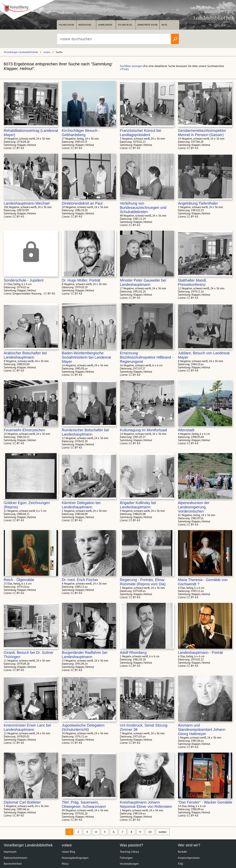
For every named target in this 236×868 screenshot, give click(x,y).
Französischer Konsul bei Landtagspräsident (141, 133)
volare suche (66, 25)
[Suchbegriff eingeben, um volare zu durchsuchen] (114, 39)
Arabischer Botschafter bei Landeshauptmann (25, 355)
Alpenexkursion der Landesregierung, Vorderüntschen (194, 507)
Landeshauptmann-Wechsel (27, 203)
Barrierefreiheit (13, 864)
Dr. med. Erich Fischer (80, 580)
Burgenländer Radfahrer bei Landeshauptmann (85, 655)
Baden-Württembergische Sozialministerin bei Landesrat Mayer (86, 357)
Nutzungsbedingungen (75, 858)
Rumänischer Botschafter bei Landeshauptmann (85, 432)
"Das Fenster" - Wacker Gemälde (205, 802)
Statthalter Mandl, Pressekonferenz (192, 282)
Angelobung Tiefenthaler (198, 203)
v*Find (124, 69)
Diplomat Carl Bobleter (22, 802)
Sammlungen (105, 25)
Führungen (126, 858)
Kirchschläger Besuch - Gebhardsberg (81, 133)
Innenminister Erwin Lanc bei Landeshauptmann (27, 727)
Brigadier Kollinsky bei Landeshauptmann (138, 505)
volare (47, 52)
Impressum (10, 852)
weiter (163, 832)
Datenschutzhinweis (15, 858)
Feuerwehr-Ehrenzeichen (24, 430)
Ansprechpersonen (189, 858)
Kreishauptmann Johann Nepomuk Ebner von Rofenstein (146, 804)
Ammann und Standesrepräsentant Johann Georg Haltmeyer (202, 730)
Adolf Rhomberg (133, 653)
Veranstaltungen (129, 864)
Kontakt (182, 852)
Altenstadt (186, 430)
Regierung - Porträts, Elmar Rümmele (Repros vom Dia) (143, 582)
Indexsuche (85, 25)
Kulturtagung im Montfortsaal (143, 430)
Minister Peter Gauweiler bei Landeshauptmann (143, 282)
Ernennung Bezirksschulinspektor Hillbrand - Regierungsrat (147, 357)
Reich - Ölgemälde (19, 580)
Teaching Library (129, 852)
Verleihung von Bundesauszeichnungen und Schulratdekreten (143, 208)
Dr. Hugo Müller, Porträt (81, 280)
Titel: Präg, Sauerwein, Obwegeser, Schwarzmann (84, 804)
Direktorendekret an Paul (82, 203)
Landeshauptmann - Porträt (200, 653)
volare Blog (125, 25)
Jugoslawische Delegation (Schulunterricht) (83, 727)
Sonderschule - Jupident (24, 280)
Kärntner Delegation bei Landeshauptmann (81, 505)
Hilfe (164, 25)
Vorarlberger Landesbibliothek (21, 52)
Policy (65, 864)
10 (150, 832)
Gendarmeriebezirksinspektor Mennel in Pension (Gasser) (202, 133)
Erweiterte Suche (148, 25)
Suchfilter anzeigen (131, 66)
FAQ (180, 864)
